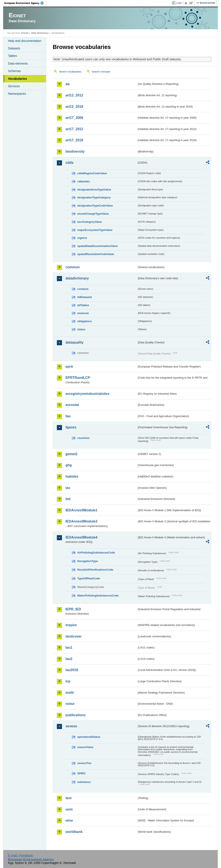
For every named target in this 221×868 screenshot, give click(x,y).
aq (67, 84)
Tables (12, 56)
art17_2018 (74, 140)
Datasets (14, 48)
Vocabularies (17, 79)
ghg (69, 465)
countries (83, 438)
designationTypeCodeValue (95, 206)
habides (72, 476)
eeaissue (83, 313)
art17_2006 (74, 118)
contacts (83, 289)
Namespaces (17, 94)
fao (68, 416)
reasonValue (85, 747)
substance (84, 782)
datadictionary (77, 278)
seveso (71, 726)
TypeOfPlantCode (88, 578)
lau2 (69, 659)
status (81, 329)
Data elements (18, 63)
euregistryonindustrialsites (87, 394)
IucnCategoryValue (89, 222)
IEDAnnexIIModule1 (81, 510)
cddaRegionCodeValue (92, 173)
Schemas (14, 71)
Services (14, 86)
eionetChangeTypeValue (93, 214)
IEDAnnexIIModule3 (81, 521)
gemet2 (71, 454)
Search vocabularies (70, 72)
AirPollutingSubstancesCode (96, 553)
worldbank (74, 832)
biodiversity (75, 151)
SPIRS (81, 773)
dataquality (74, 342)
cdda (69, 163)
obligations (84, 321)
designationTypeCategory (94, 197)
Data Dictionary (40, 33)
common (73, 267)
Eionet (25, 33)
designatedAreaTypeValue (94, 190)
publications (75, 715)
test (68, 798)
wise (69, 820)
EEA (25, 3)
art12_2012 (74, 95)
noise (70, 704)
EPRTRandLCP (78, 378)
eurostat (72, 405)
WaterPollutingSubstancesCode (98, 596)
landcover (74, 636)
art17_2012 (74, 129)
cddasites (83, 181)
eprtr (69, 367)
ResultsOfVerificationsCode (95, 570)
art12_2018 (74, 107)
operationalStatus (89, 737)
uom (69, 809)
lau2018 (72, 670)
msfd (69, 693)
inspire (71, 625)
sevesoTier (84, 763)
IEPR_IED (73, 609)
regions (82, 238)
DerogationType (87, 561)
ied (68, 499)
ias (68, 488)
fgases (71, 427)
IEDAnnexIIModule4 (81, 537)
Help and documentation (25, 41)
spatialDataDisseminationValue (97, 246)
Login (179, 3)
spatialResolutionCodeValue (96, 254)
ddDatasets (85, 297)
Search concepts (101, 72)
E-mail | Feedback (21, 855)
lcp (68, 681)
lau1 (69, 647)
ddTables (83, 305)
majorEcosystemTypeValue (95, 230)
